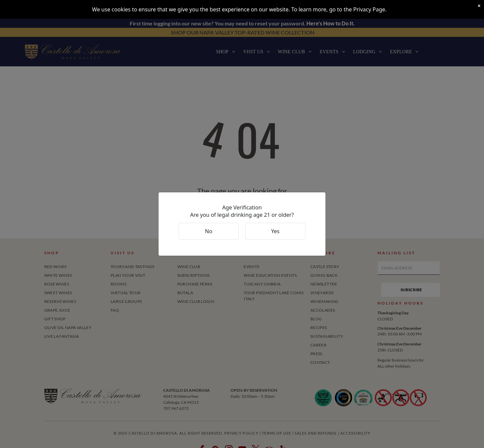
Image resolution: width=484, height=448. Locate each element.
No (209, 231)
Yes (275, 231)
